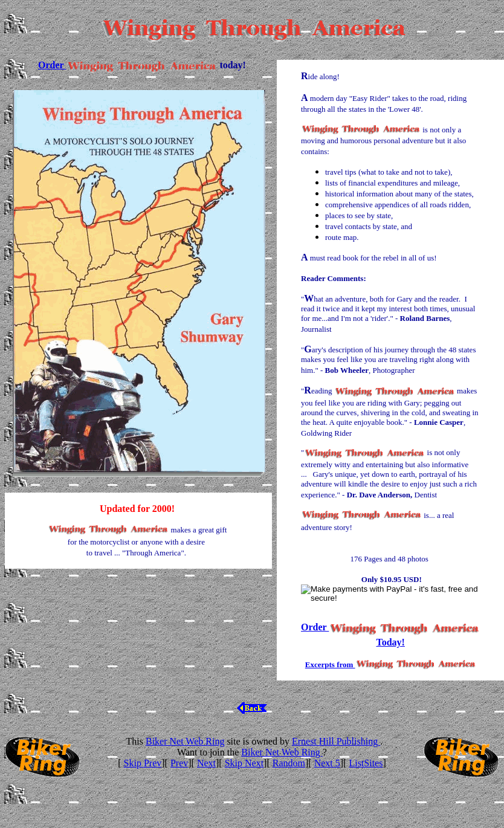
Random (289, 763)
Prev (179, 763)
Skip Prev (143, 763)
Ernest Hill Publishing (336, 741)
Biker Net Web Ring (185, 741)
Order (52, 65)
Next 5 (327, 763)
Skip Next (244, 763)
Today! (390, 642)
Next (206, 763)
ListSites (366, 763)
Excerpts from (330, 665)
